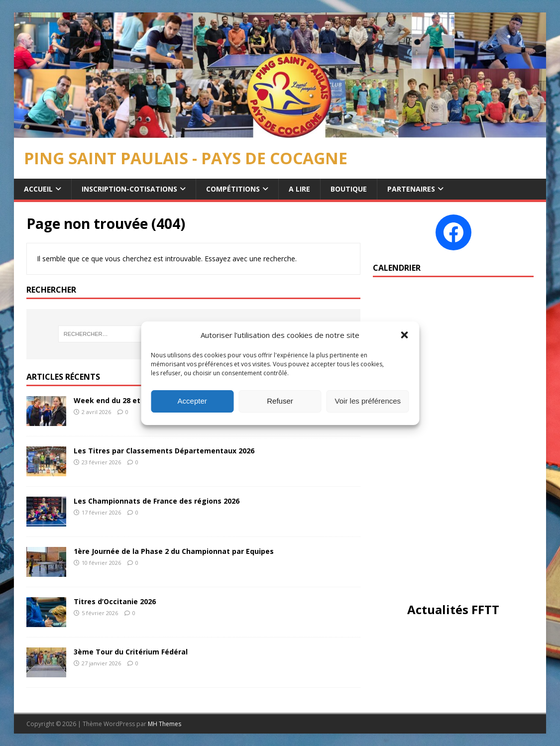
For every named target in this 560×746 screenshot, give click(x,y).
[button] (404, 335)
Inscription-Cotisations (129, 189)
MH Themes (165, 724)
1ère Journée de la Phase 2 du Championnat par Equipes (174, 551)
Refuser (280, 401)
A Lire (299, 189)
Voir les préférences (368, 401)
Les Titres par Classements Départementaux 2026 (164, 451)
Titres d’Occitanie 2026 (115, 601)
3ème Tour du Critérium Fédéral (131, 652)
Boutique (349, 189)
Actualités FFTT (453, 609)
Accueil (38, 189)
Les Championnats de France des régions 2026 (157, 501)
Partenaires (411, 189)
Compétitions (233, 189)
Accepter (192, 401)
